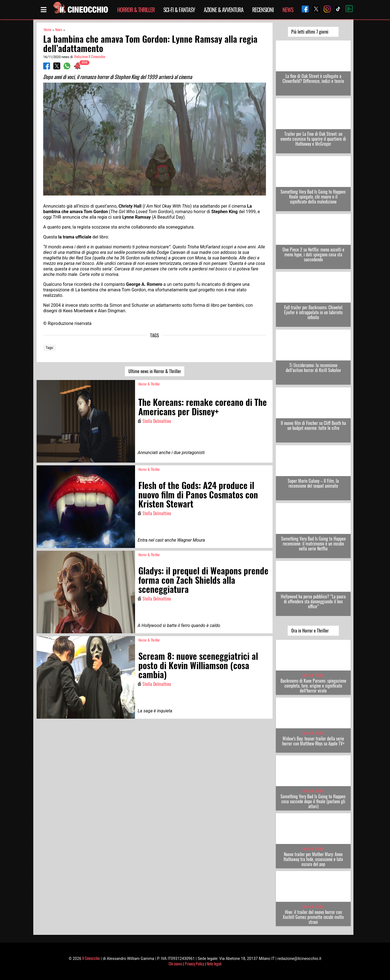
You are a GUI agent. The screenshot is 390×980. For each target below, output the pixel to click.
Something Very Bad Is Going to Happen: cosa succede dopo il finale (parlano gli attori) (313, 801)
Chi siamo (175, 964)
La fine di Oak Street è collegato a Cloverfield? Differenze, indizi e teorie (313, 78)
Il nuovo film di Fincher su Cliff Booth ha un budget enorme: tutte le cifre (313, 425)
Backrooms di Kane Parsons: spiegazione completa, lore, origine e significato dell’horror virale (313, 686)
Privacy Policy (194, 964)
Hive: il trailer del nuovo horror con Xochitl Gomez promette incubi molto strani (313, 917)
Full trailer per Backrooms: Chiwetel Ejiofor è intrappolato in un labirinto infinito (313, 312)
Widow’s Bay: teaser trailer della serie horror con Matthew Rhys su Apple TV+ (313, 741)
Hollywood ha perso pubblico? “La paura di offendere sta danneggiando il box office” (313, 601)
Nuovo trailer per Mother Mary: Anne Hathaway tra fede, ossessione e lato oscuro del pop (313, 859)
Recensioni (263, 10)
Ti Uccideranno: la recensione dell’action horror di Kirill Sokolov (313, 368)
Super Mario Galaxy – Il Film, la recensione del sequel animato (313, 483)
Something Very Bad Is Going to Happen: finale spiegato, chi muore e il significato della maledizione (313, 197)
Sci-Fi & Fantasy (179, 10)
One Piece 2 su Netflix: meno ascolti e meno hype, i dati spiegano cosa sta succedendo (313, 254)
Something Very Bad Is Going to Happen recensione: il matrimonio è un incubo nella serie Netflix (313, 544)
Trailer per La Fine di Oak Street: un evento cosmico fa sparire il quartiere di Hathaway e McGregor (313, 139)
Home (47, 30)
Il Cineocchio (91, 958)
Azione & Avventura (224, 10)
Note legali (214, 964)
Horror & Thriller (136, 10)
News (288, 10)
